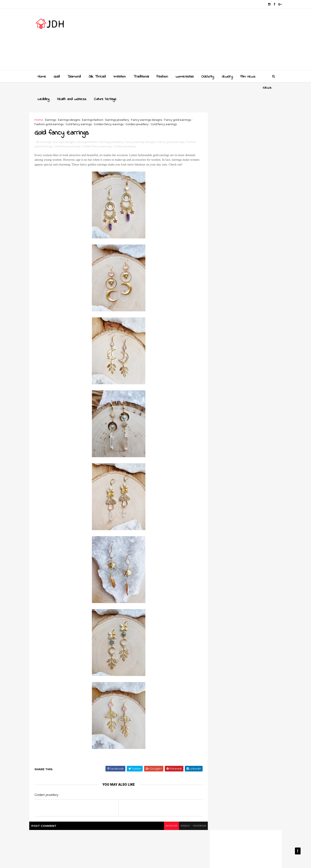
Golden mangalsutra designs (244, 409)
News (41, 88)
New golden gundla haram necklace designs (243, 445)
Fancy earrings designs (155, 108)
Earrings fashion (101, 108)
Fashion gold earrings (70, 112)
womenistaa (184, 76)
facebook (186, 825)
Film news (247, 76)
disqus (171, 825)
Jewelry (227, 76)
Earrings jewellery (126, 108)
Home (41, 76)
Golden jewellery (159, 112)
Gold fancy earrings (100, 112)
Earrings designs (77, 108)
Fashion (162, 76)
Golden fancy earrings (130, 112)
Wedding (59, 88)
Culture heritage (121, 88)
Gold (56, 76)
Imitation (119, 76)
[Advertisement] (197, 41)
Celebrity (207, 76)
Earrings (59, 108)
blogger (156, 825)
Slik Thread (97, 76)
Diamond (74, 76)
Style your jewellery (238, 459)
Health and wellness (87, 88)
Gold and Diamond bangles (243, 426)
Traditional (141, 76)
